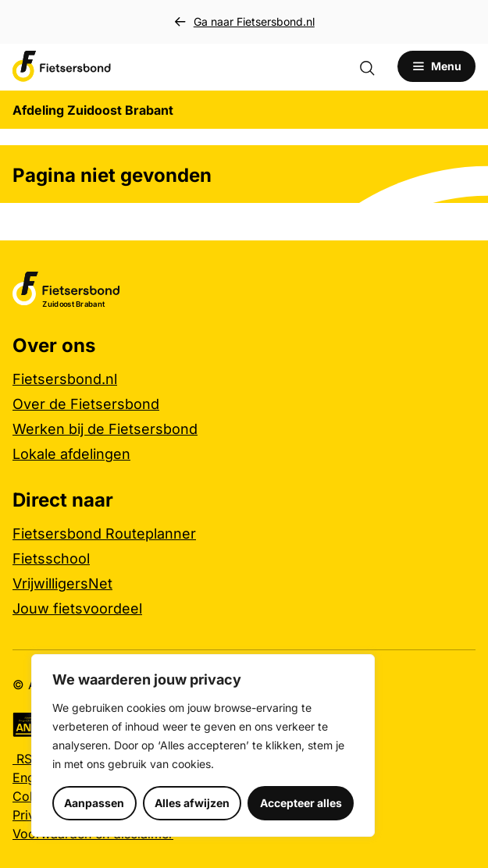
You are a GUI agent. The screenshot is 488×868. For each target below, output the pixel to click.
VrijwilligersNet (62, 583)
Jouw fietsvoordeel (77, 608)
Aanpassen (94, 803)
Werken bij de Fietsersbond (105, 429)
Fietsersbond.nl (65, 379)
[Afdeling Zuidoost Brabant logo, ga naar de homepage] (62, 66)
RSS (26, 759)
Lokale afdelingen (71, 454)
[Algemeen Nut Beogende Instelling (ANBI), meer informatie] (28, 725)
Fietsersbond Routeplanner (104, 534)
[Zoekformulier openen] (375, 66)
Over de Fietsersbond (86, 404)
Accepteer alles (301, 803)
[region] (203, 745)
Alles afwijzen (192, 803)
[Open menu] (437, 66)
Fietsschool (51, 559)
